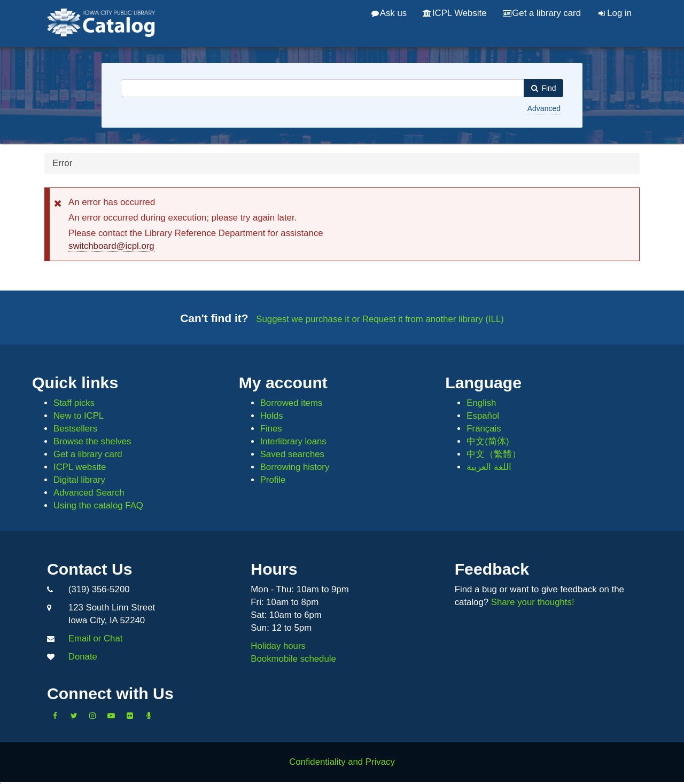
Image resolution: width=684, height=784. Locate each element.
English (481, 403)
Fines (271, 429)
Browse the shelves (92, 441)
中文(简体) (488, 441)
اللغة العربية (489, 467)
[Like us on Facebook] (55, 716)
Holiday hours (278, 646)
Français (484, 429)
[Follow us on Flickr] (130, 716)
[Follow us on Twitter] (74, 716)
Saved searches (292, 454)
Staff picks (74, 403)
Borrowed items (292, 403)
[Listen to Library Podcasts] (149, 716)
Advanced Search (89, 493)
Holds (272, 416)
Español (483, 416)
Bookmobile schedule (293, 659)
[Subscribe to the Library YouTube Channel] (111, 716)
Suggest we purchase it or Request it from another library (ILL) (380, 319)
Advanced (544, 108)
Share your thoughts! (533, 602)
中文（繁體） (494, 454)
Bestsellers (75, 429)
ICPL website (80, 467)
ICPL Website (454, 13)
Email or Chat (96, 638)
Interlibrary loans (293, 441)
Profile (273, 480)
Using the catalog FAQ (98, 505)
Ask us (389, 13)
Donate (83, 657)
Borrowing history (295, 467)
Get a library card (542, 13)
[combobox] (322, 88)
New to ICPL (79, 416)
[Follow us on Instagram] (92, 716)
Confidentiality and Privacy (342, 762)
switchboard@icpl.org (111, 246)
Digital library (79, 480)
